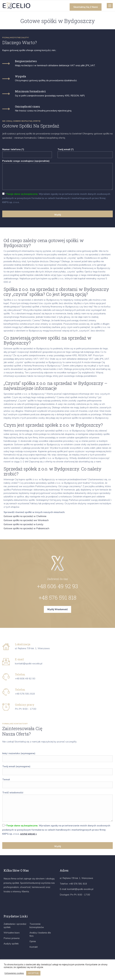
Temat (57, 782)
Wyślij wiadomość (57, 609)
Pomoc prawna (12, 938)
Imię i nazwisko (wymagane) (57, 756)
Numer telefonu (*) (27, 152)
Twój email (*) (85, 152)
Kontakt (34, 947)
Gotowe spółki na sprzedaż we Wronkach (26, 520)
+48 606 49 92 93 (57, 586)
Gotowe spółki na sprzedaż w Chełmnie (25, 516)
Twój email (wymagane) (57, 769)
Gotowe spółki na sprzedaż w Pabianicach (26, 528)
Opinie (33, 941)
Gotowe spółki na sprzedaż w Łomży (24, 524)
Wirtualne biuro (12, 933)
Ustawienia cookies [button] (14, 973)
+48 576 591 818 (57, 598)
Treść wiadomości (57, 807)
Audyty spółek (11, 944)
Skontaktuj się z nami (86, 7)
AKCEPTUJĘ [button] (33, 973)
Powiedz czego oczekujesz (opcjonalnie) (57, 175)
